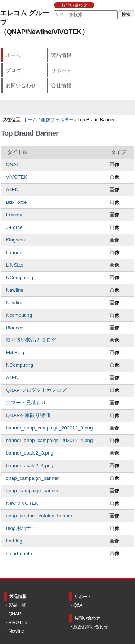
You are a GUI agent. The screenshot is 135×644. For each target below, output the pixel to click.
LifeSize (14, 265)
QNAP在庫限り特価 (28, 415)
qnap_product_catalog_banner (39, 516)
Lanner (13, 252)
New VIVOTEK (22, 503)
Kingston (15, 240)
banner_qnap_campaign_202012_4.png (49, 440)
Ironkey (14, 215)
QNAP (13, 164)
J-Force (14, 227)
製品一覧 (17, 605)
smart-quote (19, 553)
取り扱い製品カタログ (31, 340)
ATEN (12, 190)
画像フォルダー (57, 120)
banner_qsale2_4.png (30, 466)
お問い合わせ (74, 5)
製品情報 (61, 55)
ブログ (13, 70)
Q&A (78, 605)
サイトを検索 (53, 10)
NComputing (19, 278)
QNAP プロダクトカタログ (36, 390)
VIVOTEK (16, 177)
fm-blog (14, 541)
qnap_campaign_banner (32, 478)
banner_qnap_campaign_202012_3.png (49, 428)
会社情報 (61, 85)
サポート (61, 70)
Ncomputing (19, 315)
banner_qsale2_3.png (30, 453)
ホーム (13, 55)
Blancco (14, 328)
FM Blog (15, 352)
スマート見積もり (26, 403)
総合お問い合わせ (91, 627)
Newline (14, 290)
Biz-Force (16, 202)
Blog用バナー (21, 528)
